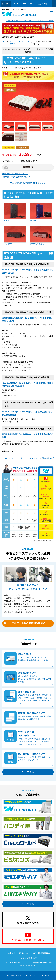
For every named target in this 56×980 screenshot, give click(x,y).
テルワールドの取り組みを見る (29, 623)
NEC (32, 4)
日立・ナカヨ (43, 4)
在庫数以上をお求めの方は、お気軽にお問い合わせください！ (17, 175)
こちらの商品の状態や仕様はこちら (29, 183)
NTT (16, 4)
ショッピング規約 (29, 958)
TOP (4, 41)
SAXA (24, 4)
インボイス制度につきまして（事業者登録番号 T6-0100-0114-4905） (29, 964)
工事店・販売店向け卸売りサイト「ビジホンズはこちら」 (30, 20)
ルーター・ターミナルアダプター (19, 42)
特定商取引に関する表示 (18, 953)
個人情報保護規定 (42, 953)
